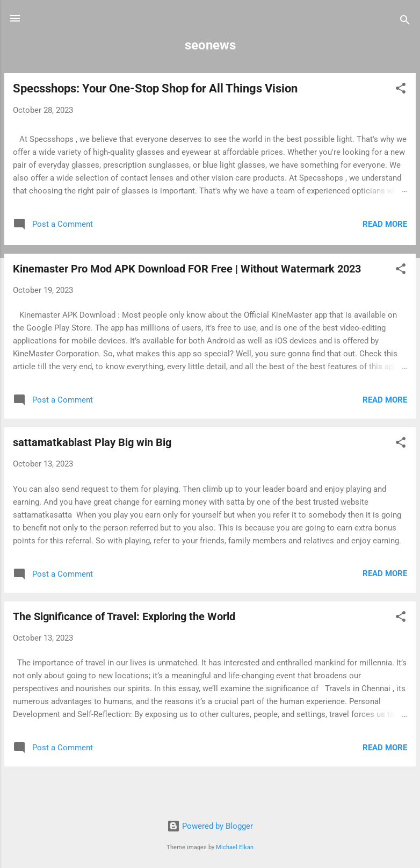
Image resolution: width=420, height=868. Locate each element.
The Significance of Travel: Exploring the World (124, 616)
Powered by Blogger (210, 826)
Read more (385, 224)
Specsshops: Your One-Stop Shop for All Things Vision (155, 88)
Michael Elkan (235, 847)
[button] (401, 90)
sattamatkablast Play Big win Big (92, 442)
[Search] (405, 22)
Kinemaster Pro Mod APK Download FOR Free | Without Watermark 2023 (187, 269)
